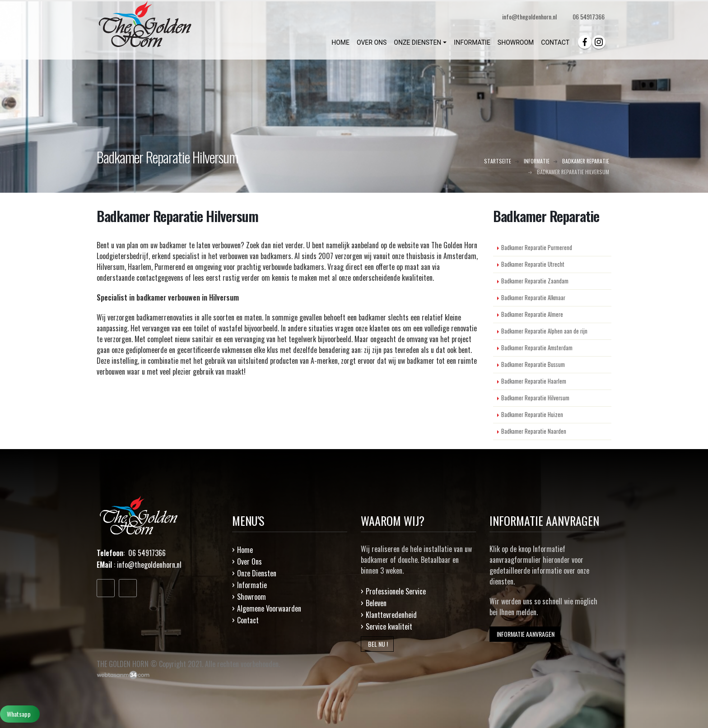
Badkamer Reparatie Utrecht (533, 264)
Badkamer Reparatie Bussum (533, 364)
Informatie (252, 585)
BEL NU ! (377, 644)
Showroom (252, 597)
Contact (248, 620)
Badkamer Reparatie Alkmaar (533, 298)
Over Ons (249, 561)
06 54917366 (589, 16)
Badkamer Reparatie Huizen (532, 415)
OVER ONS (372, 42)
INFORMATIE (472, 42)
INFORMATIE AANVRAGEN (525, 634)
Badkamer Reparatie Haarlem (534, 381)
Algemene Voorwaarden (269, 608)
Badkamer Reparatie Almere (532, 314)
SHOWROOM (516, 42)
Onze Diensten (257, 573)
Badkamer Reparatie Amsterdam (537, 348)
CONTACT (555, 42)
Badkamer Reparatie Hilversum (535, 398)
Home (245, 550)
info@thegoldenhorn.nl (149, 565)
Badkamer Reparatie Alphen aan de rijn (544, 331)
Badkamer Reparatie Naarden (534, 431)
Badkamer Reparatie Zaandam (535, 281)
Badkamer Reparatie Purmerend (537, 248)
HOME (340, 42)
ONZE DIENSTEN (417, 42)
